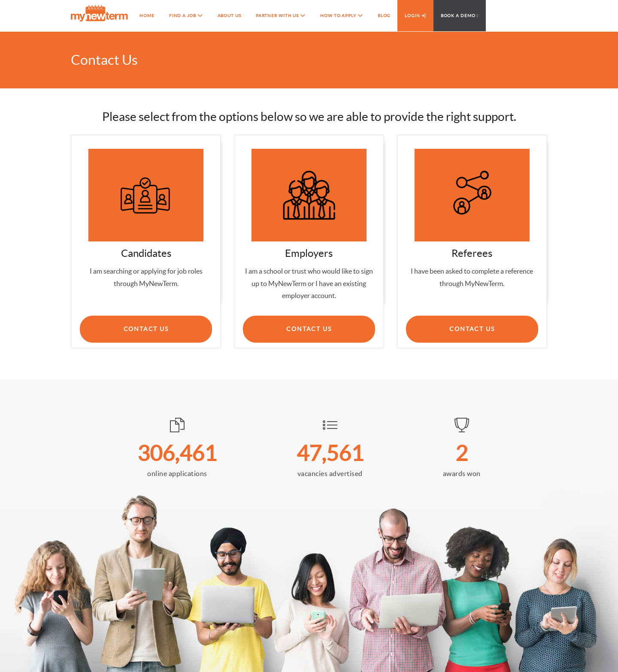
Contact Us (309, 329)
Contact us (146, 329)
